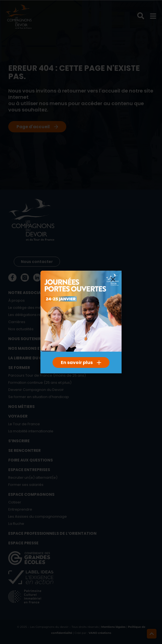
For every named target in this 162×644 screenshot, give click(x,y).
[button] (113, 279)
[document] (81, 322)
